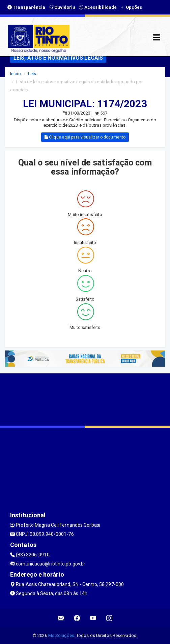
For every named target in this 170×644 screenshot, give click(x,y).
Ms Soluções (61, 635)
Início (16, 74)
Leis (32, 74)
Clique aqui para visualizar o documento (85, 137)
